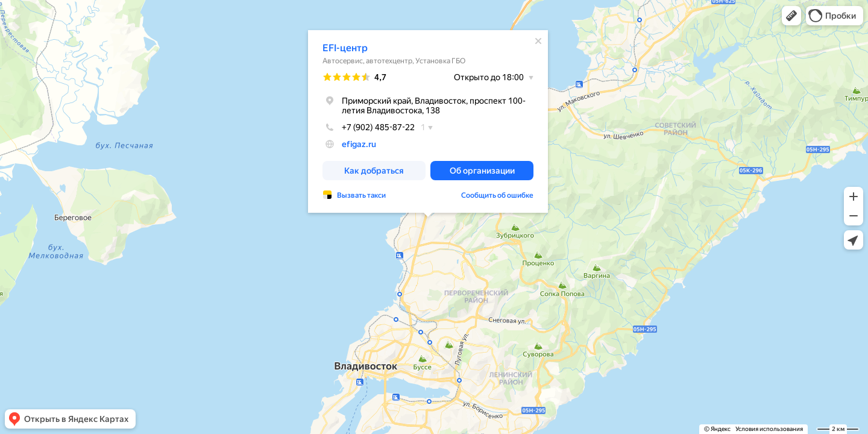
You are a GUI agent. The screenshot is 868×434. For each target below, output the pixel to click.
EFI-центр (345, 48)
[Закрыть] (538, 41)
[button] (791, 16)
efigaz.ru (359, 144)
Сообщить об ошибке (497, 195)
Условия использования (769, 429)
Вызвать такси (361, 195)
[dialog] (428, 121)
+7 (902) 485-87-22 (369, 127)
